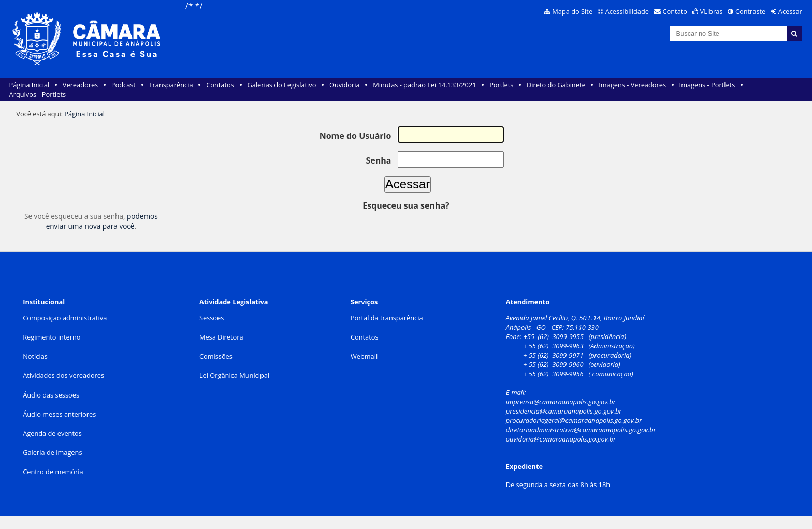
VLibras (712, 11)
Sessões (212, 318)
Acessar (790, 11)
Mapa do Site (572, 11)
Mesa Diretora (221, 337)
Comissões (216, 356)
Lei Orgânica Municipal (234, 375)
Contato (675, 11)
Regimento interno (52, 337)
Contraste (750, 11)
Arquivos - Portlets (38, 94)
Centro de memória (53, 472)
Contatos (220, 85)
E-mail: (517, 392)
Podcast (124, 85)
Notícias (35, 356)
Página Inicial (30, 85)
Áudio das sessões (51, 395)
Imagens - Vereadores (632, 85)
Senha (378, 160)
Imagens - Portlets (707, 85)
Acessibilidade (627, 11)
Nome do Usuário (356, 135)
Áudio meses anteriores (59, 414)
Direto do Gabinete (556, 85)
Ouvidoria (345, 85)
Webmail (364, 356)
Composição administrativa (65, 318)
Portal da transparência (387, 318)
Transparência (171, 85)
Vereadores (80, 85)
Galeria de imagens (52, 452)
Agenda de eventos (52, 433)
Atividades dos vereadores (63, 375)
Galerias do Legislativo (281, 85)
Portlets (501, 85)
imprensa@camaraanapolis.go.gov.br (561, 402)
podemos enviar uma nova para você (102, 221)
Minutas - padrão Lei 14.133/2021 (424, 85)
